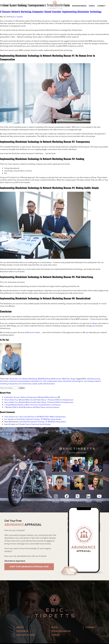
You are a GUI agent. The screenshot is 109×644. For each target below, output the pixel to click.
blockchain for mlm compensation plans (47, 381)
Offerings (22, 6)
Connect (101, 6)
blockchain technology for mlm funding (78, 381)
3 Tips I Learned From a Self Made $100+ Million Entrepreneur (42, 417)
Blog (68, 6)
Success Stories (36, 6)
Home (6, 6)
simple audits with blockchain (44, 384)
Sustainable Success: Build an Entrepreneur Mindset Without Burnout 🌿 (32, 397)
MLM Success (56, 379)
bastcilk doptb (10, 424)
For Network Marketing (28, 379)
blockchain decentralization (20, 381)
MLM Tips (66, 379)
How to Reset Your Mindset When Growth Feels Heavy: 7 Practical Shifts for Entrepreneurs (39, 400)
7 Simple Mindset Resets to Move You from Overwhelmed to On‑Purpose (32, 405)
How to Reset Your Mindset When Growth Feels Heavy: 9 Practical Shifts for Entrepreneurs (39, 402)
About (13, 6)
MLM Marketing (44, 379)
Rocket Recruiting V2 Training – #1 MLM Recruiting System (39, 419)
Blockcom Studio (33, 332)
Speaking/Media (79, 6)
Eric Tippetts (9, 419)
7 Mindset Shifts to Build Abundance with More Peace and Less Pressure (32, 407)
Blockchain (14, 379)
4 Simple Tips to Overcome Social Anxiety (34, 424)
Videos (92, 6)
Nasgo (95, 323)
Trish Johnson (10, 417)
